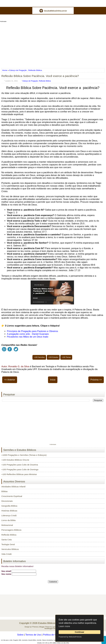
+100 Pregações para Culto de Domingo (20, 469)
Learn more (64, 626)
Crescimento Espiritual (12, 496)
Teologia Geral (8, 544)
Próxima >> (96, 380)
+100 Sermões (39, 357)
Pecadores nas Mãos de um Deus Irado (28, 337)
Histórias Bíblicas (9, 511)
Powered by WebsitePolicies (70, 637)
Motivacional (7, 525)
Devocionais (7, 501)
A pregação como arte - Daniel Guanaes (28, 334)
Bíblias (4, 491)
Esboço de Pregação (18, 70)
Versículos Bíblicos (10, 549)
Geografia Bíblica (9, 506)
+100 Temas (66, 357)
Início (53, 380)
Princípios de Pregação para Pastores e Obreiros (32, 331)
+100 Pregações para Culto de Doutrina (20, 465)
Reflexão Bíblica (35, 70)
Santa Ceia (6, 540)
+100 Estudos (53, 357)
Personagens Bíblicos (11, 530)
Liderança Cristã (9, 515)
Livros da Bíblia (8, 520)
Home (5, 70)
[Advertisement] (53, 44)
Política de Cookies (53, 635)
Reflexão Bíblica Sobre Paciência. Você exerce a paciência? (40, 76)
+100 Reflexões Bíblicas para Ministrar (19, 474)
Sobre (20, 635)
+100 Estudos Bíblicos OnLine (15, 460)
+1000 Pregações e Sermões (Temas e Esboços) (24, 455)
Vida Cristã (6, 554)
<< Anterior (10, 380)
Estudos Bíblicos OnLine (51, 623)
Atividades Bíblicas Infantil (13, 487)
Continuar (79, 632)
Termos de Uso (33, 635)
